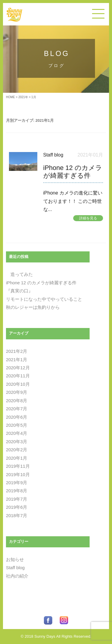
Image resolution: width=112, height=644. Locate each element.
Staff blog (53, 155)
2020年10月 (18, 384)
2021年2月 (17, 351)
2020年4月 (17, 433)
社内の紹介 (17, 576)
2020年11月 (18, 376)
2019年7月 (17, 499)
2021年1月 (17, 360)
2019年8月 (17, 491)
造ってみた (19, 274)
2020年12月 (18, 368)
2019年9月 (17, 483)
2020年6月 (17, 417)
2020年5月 (17, 425)
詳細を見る (88, 218)
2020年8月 (17, 401)
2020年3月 (17, 442)
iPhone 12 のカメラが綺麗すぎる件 (41, 283)
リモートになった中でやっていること (44, 299)
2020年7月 (17, 409)
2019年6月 (17, 507)
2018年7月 (17, 516)
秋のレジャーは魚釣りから (33, 307)
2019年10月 (18, 475)
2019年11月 (18, 466)
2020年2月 (17, 450)
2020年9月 (17, 392)
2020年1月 (17, 458)
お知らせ (15, 560)
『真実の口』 (19, 291)
